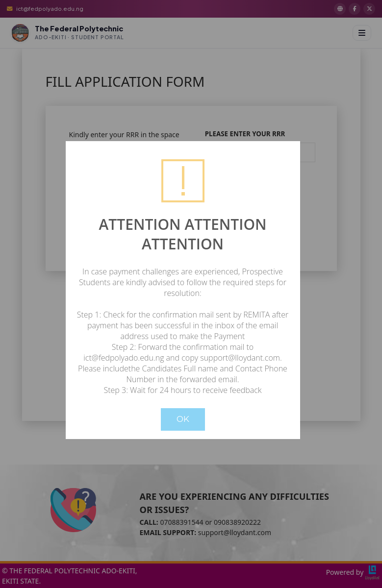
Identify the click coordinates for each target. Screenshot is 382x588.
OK (183, 419)
